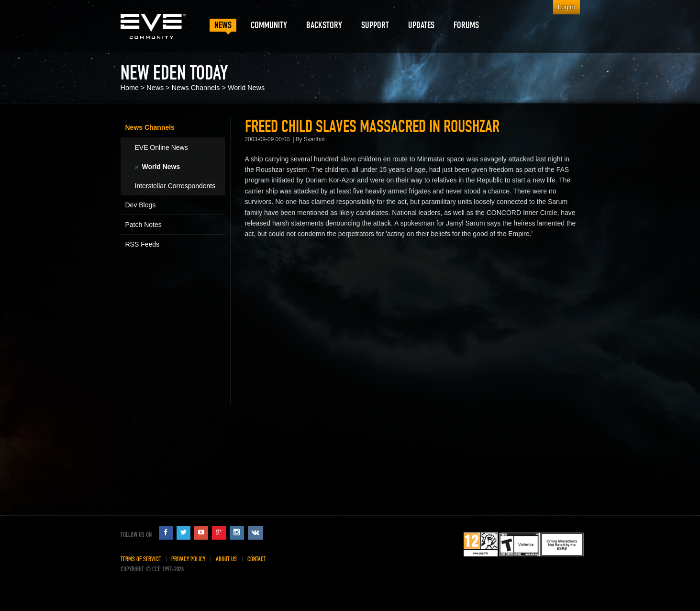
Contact (257, 559)
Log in (567, 7)
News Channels (196, 88)
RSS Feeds (143, 244)
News (155, 88)
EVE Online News (161, 147)
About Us (226, 559)
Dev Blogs (141, 205)
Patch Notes (144, 225)
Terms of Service (141, 559)
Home (130, 88)
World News (246, 88)
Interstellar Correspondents (175, 186)
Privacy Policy (188, 559)
